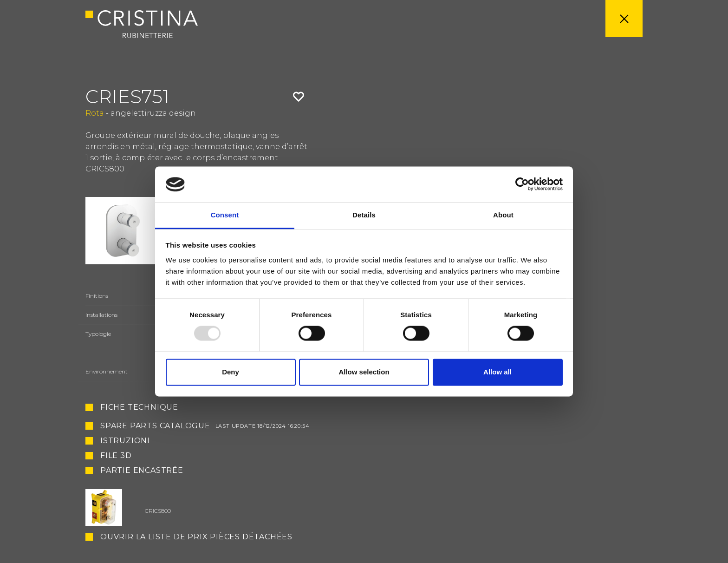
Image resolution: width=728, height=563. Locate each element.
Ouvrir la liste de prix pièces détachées (196, 537)
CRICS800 (158, 511)
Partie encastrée (142, 471)
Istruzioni (125, 441)
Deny (231, 372)
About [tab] (503, 215)
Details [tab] (364, 215)
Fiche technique (139, 407)
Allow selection (364, 372)
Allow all (497, 372)
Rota (95, 113)
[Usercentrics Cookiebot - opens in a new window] (522, 184)
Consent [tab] (225, 215)
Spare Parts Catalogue (205, 426)
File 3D (116, 456)
